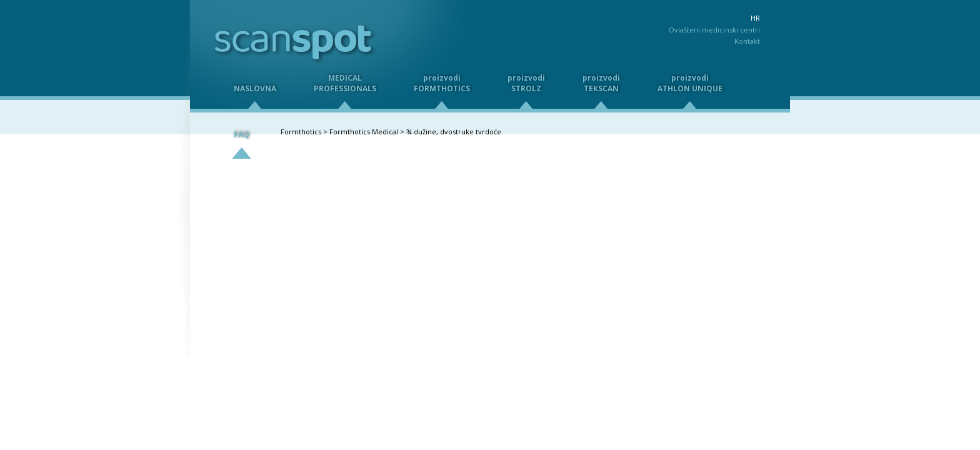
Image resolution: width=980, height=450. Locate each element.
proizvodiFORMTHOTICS (442, 83)
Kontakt (747, 41)
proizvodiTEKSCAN (601, 83)
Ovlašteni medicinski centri (714, 30)
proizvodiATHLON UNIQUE (690, 83)
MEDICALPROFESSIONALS (345, 83)
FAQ (242, 135)
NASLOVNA (255, 88)
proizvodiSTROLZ (526, 83)
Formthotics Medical (364, 132)
